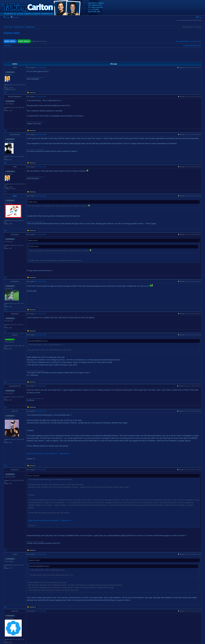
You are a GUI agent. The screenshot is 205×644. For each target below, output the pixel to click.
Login (6, 17)
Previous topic (188, 46)
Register (15, 17)
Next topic (198, 46)
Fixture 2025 (12, 33)
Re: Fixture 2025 (41, 68)
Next (200, 41)
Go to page (180, 41)
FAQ (199, 17)
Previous (187, 41)
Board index (8, 27)
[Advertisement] (103, 55)
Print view (8, 46)
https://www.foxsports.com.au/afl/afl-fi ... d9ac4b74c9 (48, 453)
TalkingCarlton (19, 27)
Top (5, 93)
